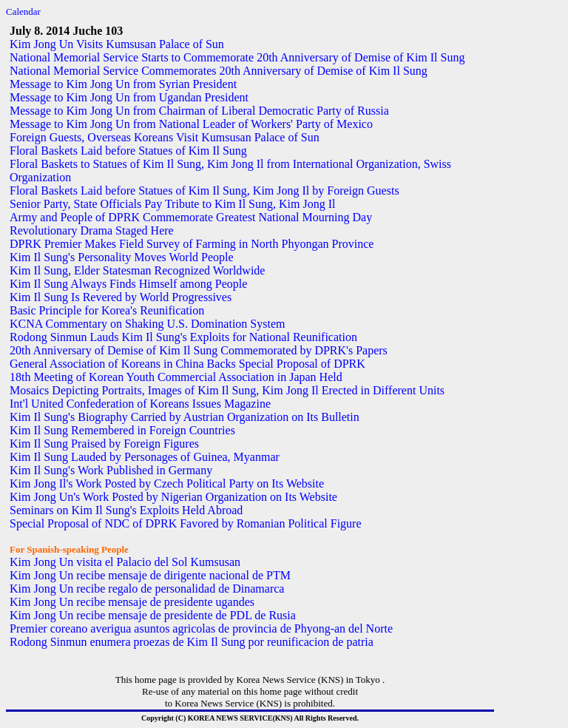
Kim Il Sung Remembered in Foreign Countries (122, 430)
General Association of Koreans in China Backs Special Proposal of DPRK (187, 364)
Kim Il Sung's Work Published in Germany (111, 470)
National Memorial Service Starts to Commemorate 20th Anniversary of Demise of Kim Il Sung (237, 57)
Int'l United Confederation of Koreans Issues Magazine (140, 404)
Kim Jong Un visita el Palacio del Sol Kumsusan (125, 562)
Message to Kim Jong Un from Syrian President (123, 84)
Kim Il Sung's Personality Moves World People (122, 257)
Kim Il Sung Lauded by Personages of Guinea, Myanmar (145, 457)
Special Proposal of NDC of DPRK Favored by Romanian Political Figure (186, 523)
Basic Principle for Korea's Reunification (107, 310)
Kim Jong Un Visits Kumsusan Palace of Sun (117, 44)
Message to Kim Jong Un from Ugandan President (129, 97)
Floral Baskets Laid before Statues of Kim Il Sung (128, 151)
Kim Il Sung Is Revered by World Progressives (121, 297)
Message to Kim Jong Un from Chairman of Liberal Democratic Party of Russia (199, 111)
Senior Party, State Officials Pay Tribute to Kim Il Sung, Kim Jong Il (172, 204)
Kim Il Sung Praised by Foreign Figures (104, 444)
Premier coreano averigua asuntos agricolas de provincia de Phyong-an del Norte (201, 628)
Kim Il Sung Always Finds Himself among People (128, 284)
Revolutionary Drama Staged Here (92, 230)
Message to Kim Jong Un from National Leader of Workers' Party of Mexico (191, 124)
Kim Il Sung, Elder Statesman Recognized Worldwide (137, 270)
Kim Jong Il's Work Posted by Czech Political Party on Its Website (167, 483)
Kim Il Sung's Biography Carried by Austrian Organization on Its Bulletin (185, 417)
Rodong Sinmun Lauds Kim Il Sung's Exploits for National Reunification (183, 337)
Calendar (23, 11)
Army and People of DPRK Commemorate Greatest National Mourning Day (191, 217)
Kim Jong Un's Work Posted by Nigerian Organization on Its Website (173, 497)
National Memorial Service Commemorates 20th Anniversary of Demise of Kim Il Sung (219, 71)
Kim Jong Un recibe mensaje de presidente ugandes (132, 602)
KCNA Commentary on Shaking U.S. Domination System (147, 324)
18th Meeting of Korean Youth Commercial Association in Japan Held (176, 377)
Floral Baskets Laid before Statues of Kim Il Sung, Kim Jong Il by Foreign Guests (204, 191)
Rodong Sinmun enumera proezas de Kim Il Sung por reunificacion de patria (192, 642)
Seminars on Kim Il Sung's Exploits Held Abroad (126, 510)
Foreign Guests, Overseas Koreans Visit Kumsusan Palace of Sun (165, 137)
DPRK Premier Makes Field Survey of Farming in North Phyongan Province (192, 244)
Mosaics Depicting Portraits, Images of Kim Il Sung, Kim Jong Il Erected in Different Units (227, 390)
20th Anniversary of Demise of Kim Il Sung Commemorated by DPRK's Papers (199, 350)
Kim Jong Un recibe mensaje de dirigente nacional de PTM (150, 575)
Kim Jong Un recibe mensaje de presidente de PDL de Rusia (153, 615)
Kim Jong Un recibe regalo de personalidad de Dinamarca (147, 589)
